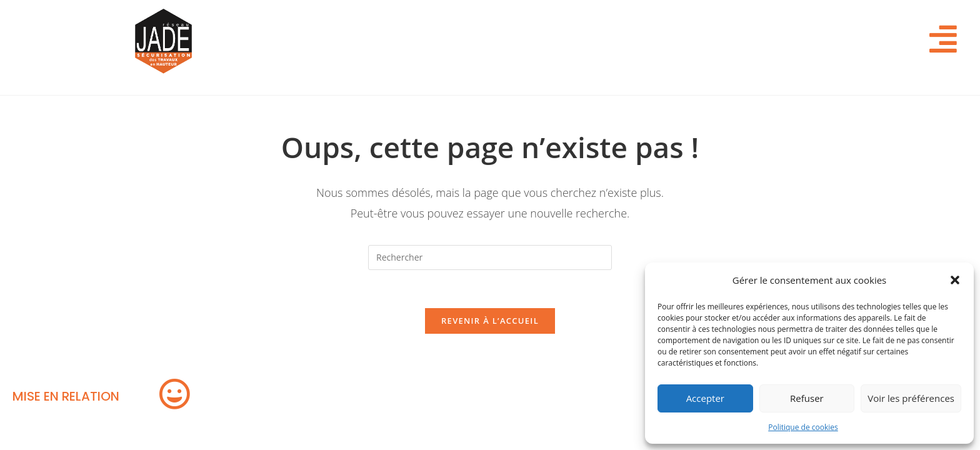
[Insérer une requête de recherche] (490, 257)
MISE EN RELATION (66, 396)
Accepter (705, 398)
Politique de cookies (803, 427)
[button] (955, 280)
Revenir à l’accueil (490, 321)
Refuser (807, 398)
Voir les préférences (911, 398)
